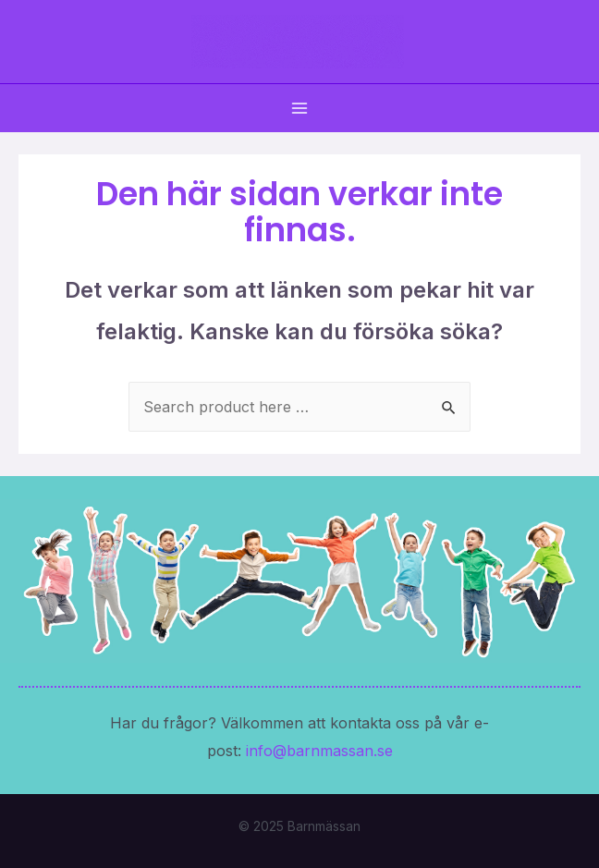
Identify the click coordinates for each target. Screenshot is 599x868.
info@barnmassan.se (319, 751)
